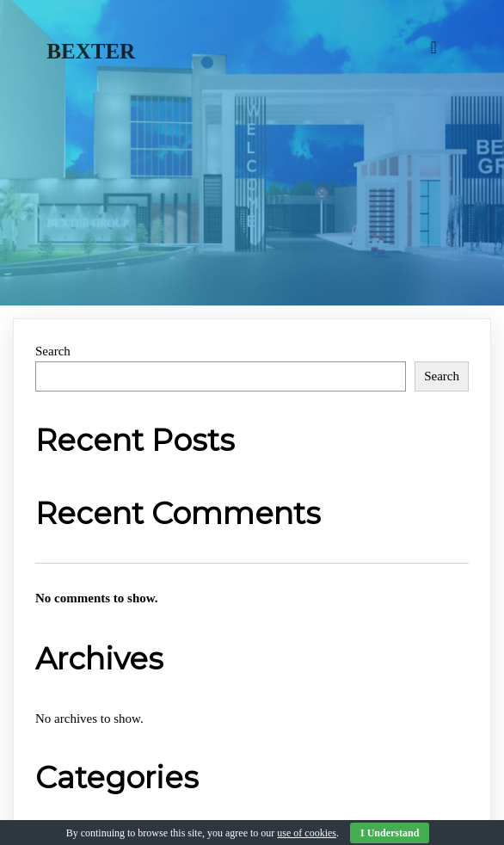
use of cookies (307, 833)
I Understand (390, 833)
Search (53, 351)
